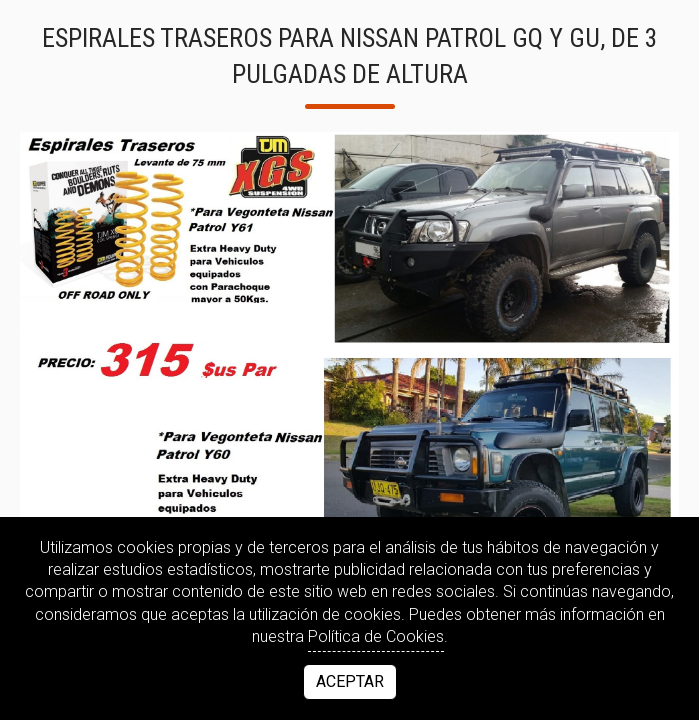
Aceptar (350, 681)
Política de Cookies (376, 636)
